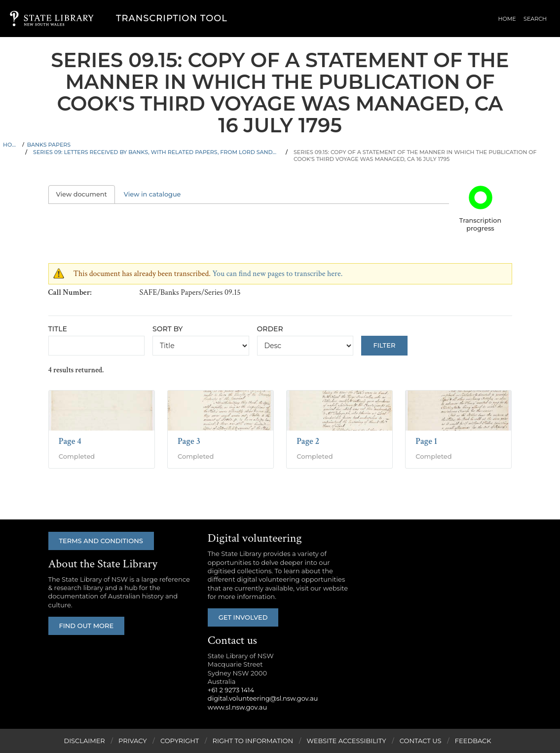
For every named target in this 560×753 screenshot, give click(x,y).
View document (86, 194)
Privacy (132, 741)
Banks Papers (49, 145)
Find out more (87, 626)
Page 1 (426, 441)
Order (270, 329)
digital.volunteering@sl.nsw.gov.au (263, 698)
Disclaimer (84, 741)
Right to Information (253, 741)
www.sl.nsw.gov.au (237, 707)
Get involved (243, 617)
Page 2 (308, 441)
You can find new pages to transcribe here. (277, 274)
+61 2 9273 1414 (231, 690)
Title (58, 329)
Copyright (180, 741)
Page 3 (189, 441)
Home (508, 19)
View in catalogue (152, 194)
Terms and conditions (101, 541)
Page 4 (70, 441)
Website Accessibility (346, 741)
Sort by (168, 329)
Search (536, 19)
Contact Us (421, 741)
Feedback (473, 741)
